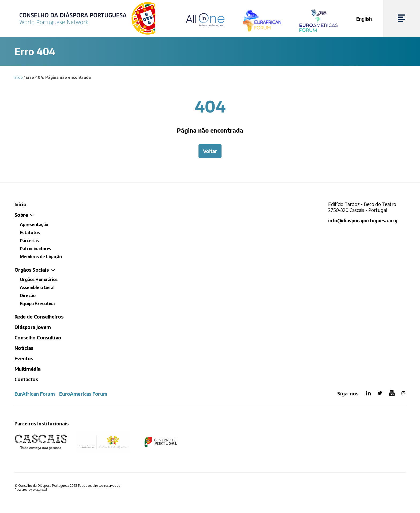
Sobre (21, 215)
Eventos (24, 358)
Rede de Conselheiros (39, 317)
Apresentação (34, 224)
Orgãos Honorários (39, 279)
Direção (28, 295)
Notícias (24, 348)
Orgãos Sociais (31, 270)
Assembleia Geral (37, 287)
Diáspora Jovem (33, 327)
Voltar (210, 151)
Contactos (26, 379)
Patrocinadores (35, 249)
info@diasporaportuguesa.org (363, 221)
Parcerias (29, 241)
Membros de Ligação (41, 257)
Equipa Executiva (37, 304)
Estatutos (30, 233)
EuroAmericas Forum (83, 394)
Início (19, 77)
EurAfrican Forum (35, 394)
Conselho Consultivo (38, 337)
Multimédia (28, 369)
